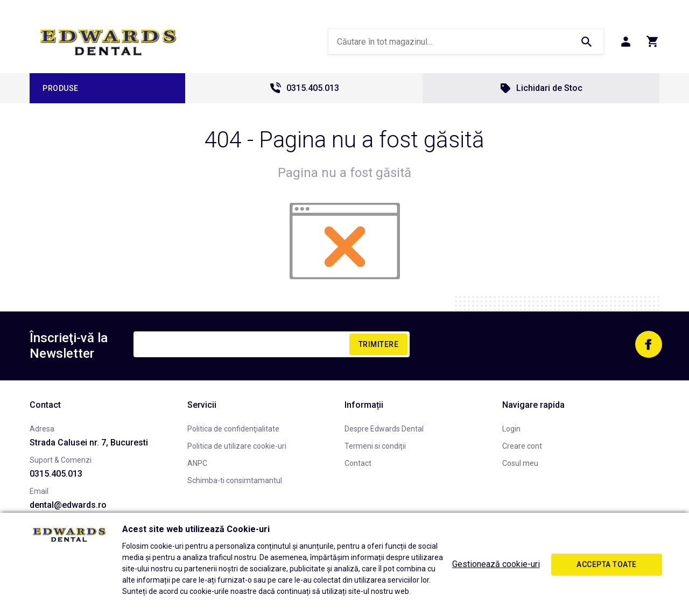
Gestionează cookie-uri (496, 564)
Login (511, 429)
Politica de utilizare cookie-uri (237, 446)
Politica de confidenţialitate (233, 429)
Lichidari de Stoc (541, 88)
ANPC (197, 463)
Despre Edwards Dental (384, 429)
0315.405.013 (304, 88)
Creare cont (522, 446)
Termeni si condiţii (375, 446)
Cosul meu (520, 463)
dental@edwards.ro (68, 505)
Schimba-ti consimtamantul (235, 480)
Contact (358, 463)
